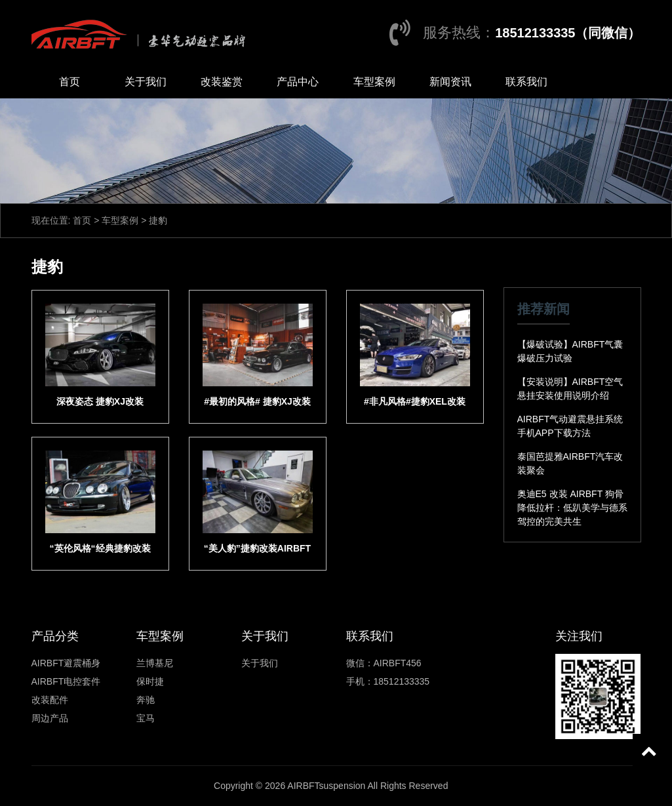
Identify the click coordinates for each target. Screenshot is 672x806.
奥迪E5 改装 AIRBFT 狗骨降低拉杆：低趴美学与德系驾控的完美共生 (572, 508)
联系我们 (526, 82)
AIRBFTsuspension (326, 786)
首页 (69, 82)
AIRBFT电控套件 (66, 681)
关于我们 (146, 82)
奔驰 (146, 700)
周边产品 (50, 718)
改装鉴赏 (222, 82)
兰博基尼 (155, 663)
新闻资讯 (450, 82)
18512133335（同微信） (568, 33)
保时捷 (150, 681)
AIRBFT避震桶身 (66, 663)
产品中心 (298, 82)
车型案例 (374, 82)
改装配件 (50, 700)
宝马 (146, 718)
